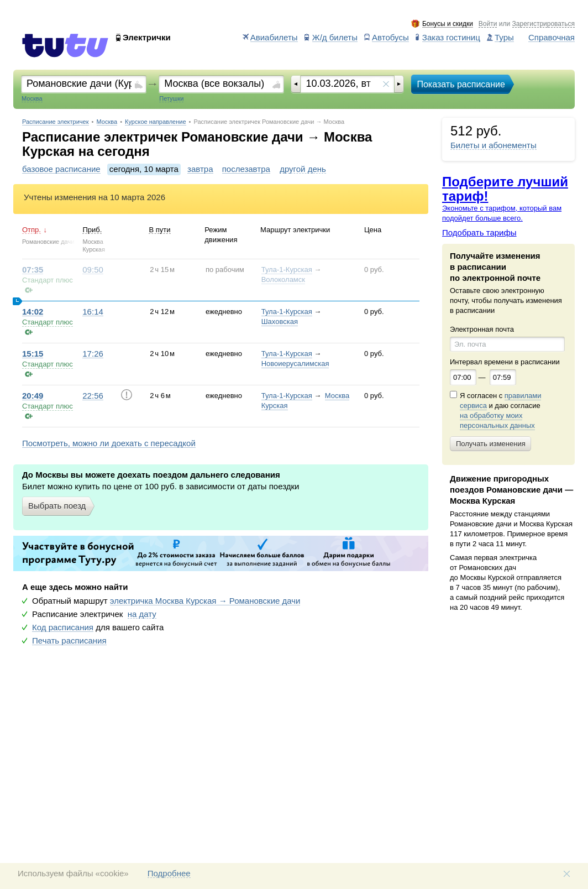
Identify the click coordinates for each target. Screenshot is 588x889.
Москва (107, 122)
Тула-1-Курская (287, 270)
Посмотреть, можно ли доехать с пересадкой (109, 443)
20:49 (33, 396)
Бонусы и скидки (448, 24)
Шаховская (280, 321)
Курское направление (155, 122)
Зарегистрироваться (544, 24)
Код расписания (63, 627)
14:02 (33, 312)
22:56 (93, 396)
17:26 (93, 354)
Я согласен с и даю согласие (500, 411)
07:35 (33, 270)
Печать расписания (69, 641)
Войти (488, 24)
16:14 (93, 312)
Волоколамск (283, 279)
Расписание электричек (56, 122)
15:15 (33, 354)
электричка (205, 601)
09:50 (93, 270)
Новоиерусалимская (295, 364)
